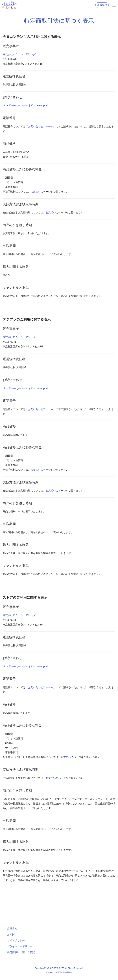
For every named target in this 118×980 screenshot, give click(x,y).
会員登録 (102, 5)
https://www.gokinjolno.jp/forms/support (25, 105)
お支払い (36, 192)
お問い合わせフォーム (41, 126)
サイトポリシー (16, 940)
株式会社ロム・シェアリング (19, 54)
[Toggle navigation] (114, 5)
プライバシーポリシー (20, 946)
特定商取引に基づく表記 (21, 952)
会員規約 (12, 928)
